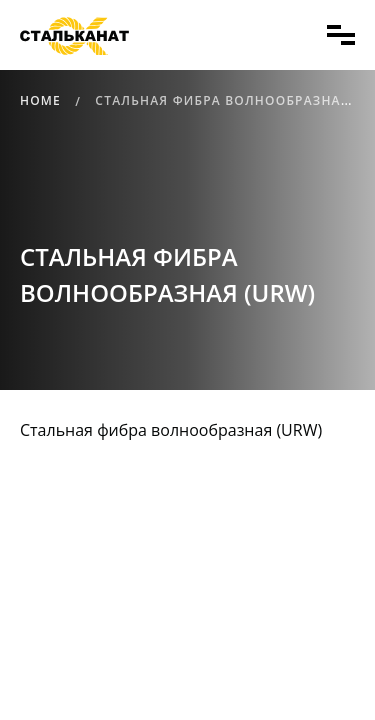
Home (40, 100)
